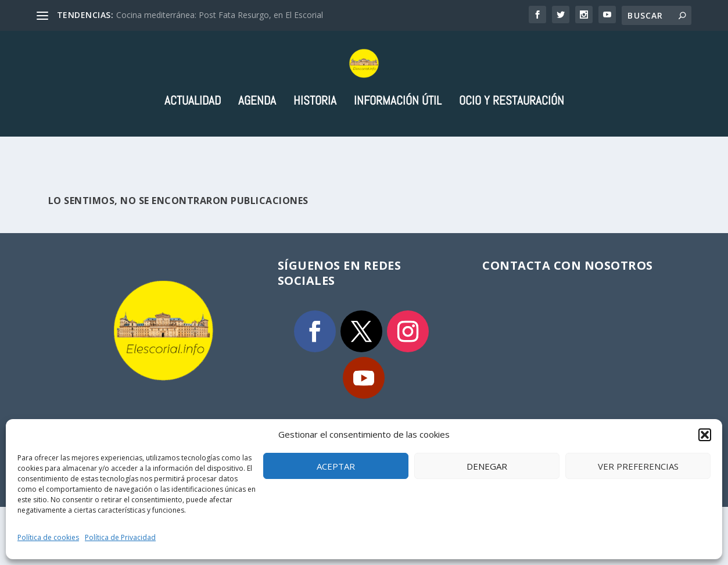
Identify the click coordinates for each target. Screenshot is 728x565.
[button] (705, 435)
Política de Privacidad (120, 537)
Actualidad (193, 148)
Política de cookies (48, 537)
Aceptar (336, 466)
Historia (315, 148)
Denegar (487, 466)
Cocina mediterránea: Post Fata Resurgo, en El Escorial (220, 15)
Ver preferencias (638, 466)
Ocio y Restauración (512, 148)
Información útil (398, 148)
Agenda (257, 148)
